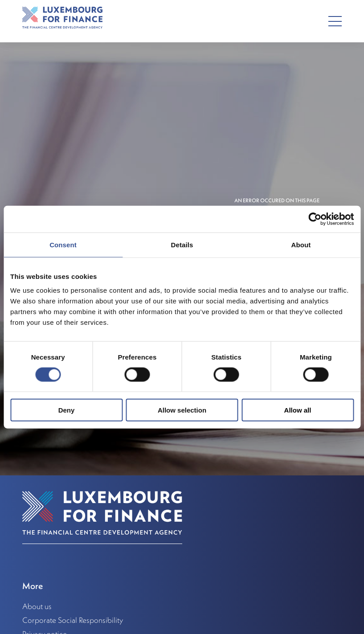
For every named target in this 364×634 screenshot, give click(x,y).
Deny (67, 410)
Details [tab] (182, 244)
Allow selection (182, 410)
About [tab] (301, 244)
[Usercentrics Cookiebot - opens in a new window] (315, 219)
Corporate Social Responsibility (73, 620)
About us (37, 606)
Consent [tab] (63, 244)
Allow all (298, 410)
